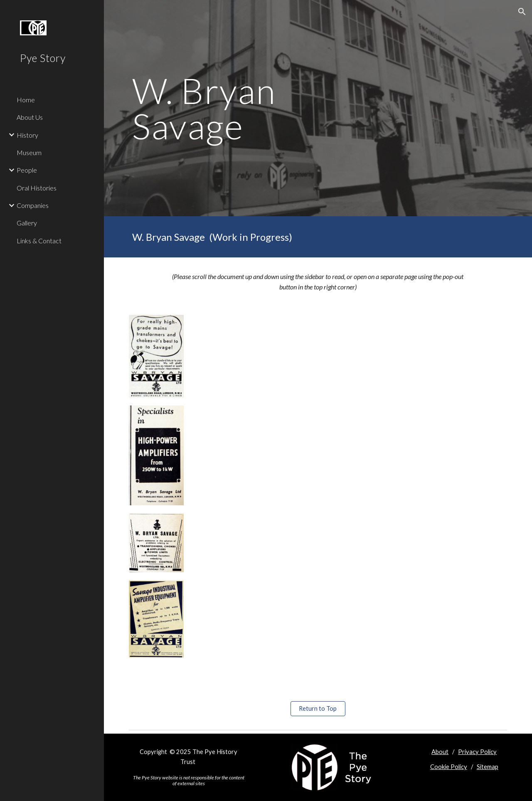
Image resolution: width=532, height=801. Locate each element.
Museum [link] (29, 152)
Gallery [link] (27, 223)
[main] (253, 108)
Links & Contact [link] (39, 241)
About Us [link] (30, 117)
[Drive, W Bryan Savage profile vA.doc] (350, 498)
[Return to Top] (318, 709)
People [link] (27, 170)
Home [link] (26, 100)
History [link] (27, 135)
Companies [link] (33, 205)
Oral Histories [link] (37, 188)
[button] (522, 12)
